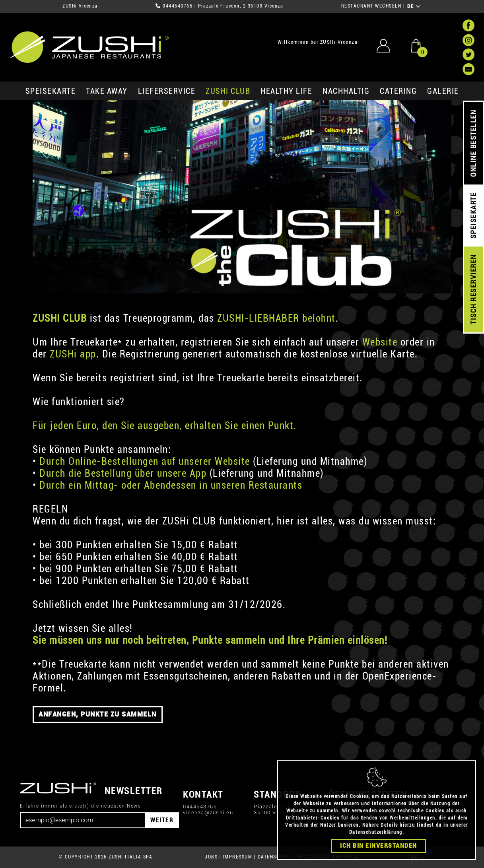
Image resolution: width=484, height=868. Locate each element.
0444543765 (178, 6)
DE (414, 6)
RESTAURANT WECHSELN (371, 6)
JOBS (211, 857)
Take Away (107, 91)
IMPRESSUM (238, 857)
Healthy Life (286, 91)
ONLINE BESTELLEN (473, 143)
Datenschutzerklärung (376, 832)
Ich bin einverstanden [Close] (379, 846)
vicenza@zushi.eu (208, 813)
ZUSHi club (228, 91)
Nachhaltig (346, 91)
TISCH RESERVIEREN (473, 290)
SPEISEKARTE (51, 91)
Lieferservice (167, 91)
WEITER (162, 820)
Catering (398, 91)
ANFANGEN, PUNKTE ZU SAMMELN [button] (98, 714)
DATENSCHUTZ (275, 857)
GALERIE (443, 91)
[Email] (83, 820)
